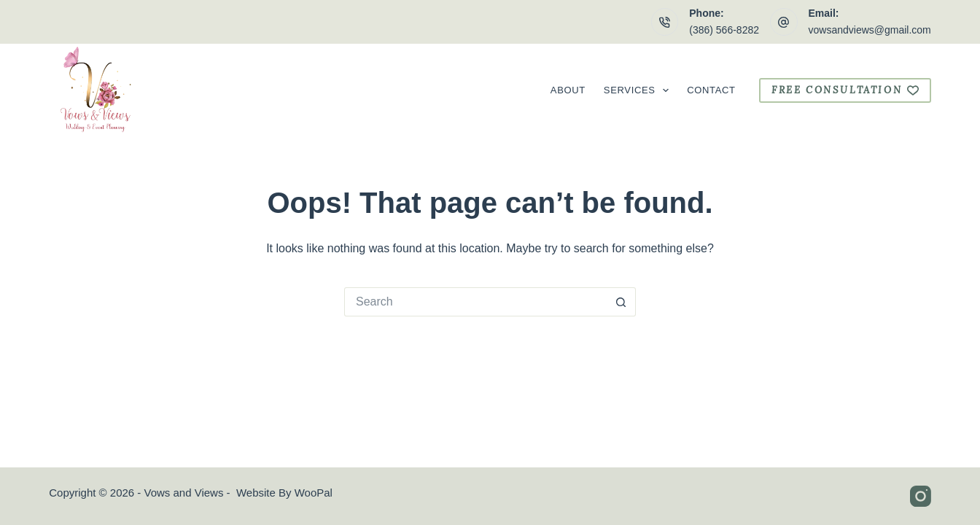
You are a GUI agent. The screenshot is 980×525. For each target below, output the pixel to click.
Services (639, 90)
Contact (711, 90)
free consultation (845, 90)
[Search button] (621, 302)
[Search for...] (475, 302)
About (568, 90)
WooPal (314, 493)
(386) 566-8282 (724, 30)
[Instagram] (921, 496)
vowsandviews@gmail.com (870, 30)
